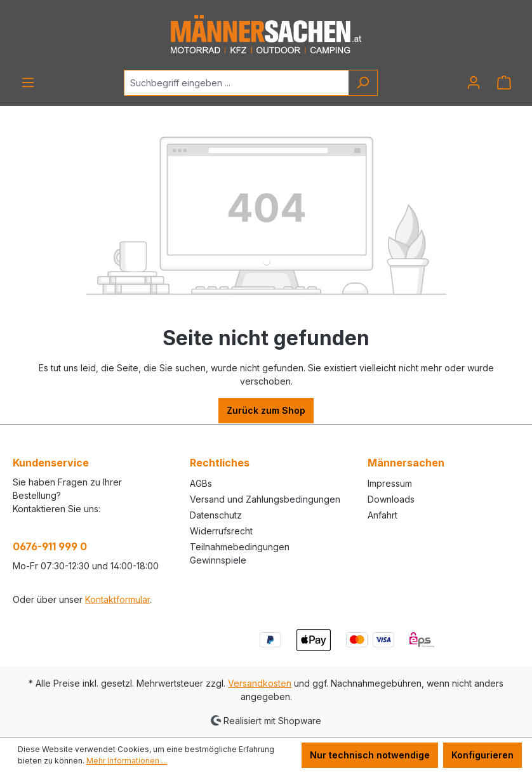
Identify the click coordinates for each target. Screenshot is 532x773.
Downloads (391, 499)
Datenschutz (216, 515)
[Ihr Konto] (474, 83)
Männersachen (406, 463)
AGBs (201, 483)
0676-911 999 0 (50, 546)
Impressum (390, 483)
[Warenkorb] (504, 83)
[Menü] (28, 83)
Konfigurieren (482, 755)
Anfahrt (382, 515)
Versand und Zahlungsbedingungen (265, 499)
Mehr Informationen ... (127, 761)
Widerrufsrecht (221, 531)
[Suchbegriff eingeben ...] (236, 83)
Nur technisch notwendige (370, 755)
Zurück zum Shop (266, 410)
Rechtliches (220, 463)
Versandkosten (260, 683)
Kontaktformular (117, 599)
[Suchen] (363, 83)
